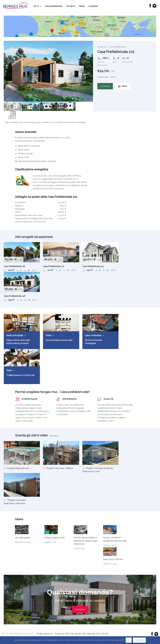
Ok (129, 640)
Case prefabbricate (54, 6)
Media (82, 6)
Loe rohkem (139, 640)
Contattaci (93, 6)
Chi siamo (71, 6)
